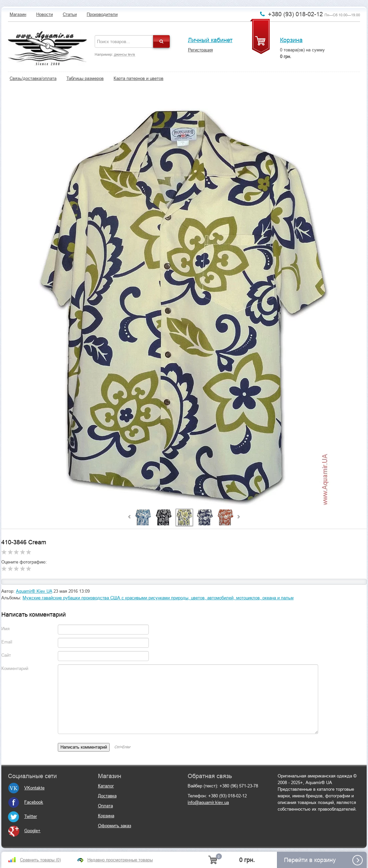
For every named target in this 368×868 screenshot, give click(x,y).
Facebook (26, 802)
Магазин (18, 14)
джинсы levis (125, 54)
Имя (5, 629)
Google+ (24, 831)
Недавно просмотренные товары (120, 860)
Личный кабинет (210, 40)
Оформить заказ (115, 826)
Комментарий (15, 668)
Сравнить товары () (40, 860)
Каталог (106, 786)
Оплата (105, 806)
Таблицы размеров (85, 78)
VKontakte (26, 788)
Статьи (70, 14)
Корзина (291, 40)
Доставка (107, 796)
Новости (45, 14)
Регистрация (200, 50)
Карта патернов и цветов (138, 78)
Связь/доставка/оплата (33, 78)
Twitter (22, 816)
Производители (102, 14)
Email (7, 642)
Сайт (6, 655)
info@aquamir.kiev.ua (208, 802)
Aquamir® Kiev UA (34, 591)
